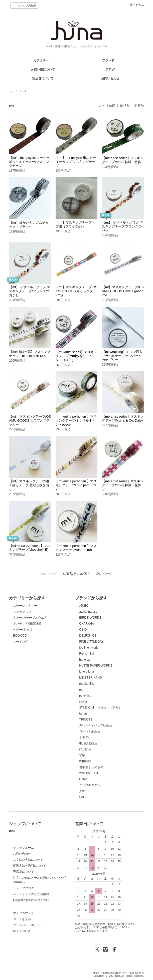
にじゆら (85, 749)
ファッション (22, 612)
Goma (83, 779)
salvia (83, 702)
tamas (83, 714)
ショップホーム (24, 848)
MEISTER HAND (91, 678)
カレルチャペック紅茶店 (96, 725)
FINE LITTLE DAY (91, 642)
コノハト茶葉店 (90, 731)
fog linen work (88, 648)
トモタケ (85, 737)
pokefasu (85, 696)
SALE (83, 797)
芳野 (82, 791)
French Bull (87, 654)
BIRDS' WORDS (90, 618)
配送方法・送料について (30, 866)
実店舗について (43, 78)
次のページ (104, 574)
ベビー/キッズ (22, 630)
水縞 (82, 755)
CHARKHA (87, 624)
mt (24, 91)
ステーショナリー (25, 606)
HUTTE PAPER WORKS (96, 666)
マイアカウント (24, 913)
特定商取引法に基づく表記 (31, 900)
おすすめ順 (107, 106)
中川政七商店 (88, 743)
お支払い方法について (28, 860)
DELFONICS (88, 636)
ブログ (110, 69)
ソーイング (21, 642)
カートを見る (22, 919)
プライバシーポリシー (28, 925)
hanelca (84, 660)
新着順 (139, 106)
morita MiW (87, 684)
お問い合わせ (110, 78)
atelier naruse (88, 612)
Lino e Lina (87, 672)
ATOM (26, 931)
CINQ (83, 630)
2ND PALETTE (89, 773)
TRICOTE (86, 720)
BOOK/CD (20, 636)
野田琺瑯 (85, 761)
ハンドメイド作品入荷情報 (31, 894)
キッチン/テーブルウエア (30, 618)
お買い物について (43, 69)
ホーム (14, 91)
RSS (16, 931)
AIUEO (84, 606)
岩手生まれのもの (91, 767)
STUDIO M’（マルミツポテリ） (100, 708)
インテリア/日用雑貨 (27, 624)
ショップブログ (24, 888)
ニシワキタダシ (90, 785)
